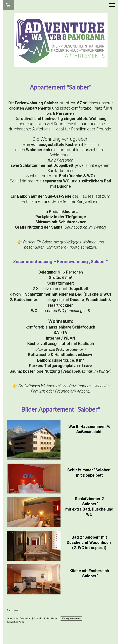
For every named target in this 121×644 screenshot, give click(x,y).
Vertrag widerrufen (71, 618)
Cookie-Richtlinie (41, 618)
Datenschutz (26, 618)
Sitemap (54, 618)
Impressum (12, 618)
